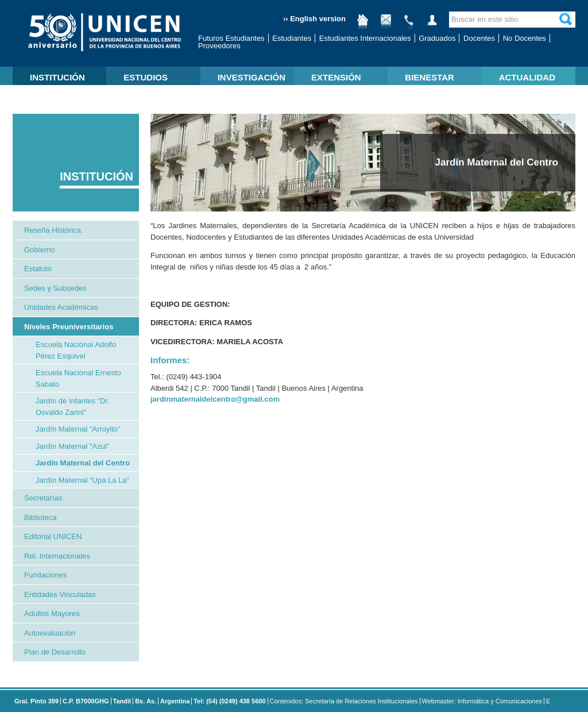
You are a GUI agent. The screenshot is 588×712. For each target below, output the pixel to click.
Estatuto (38, 269)
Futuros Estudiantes (231, 38)
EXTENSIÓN (336, 77)
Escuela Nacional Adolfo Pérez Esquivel (76, 350)
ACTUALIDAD (527, 77)
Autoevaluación (50, 633)
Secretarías (43, 498)
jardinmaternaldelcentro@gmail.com (215, 399)
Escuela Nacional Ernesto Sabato (78, 378)
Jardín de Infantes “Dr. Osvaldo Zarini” (73, 407)
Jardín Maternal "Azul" (72, 446)
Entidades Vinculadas (60, 594)
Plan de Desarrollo (55, 652)
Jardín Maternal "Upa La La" (82, 480)
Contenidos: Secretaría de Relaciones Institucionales (344, 701)
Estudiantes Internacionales (365, 38)
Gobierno (39, 250)
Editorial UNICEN (53, 536)
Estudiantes (292, 38)
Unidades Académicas (61, 307)
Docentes (479, 38)
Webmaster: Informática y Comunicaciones (482, 701)
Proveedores (219, 46)
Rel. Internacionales (57, 556)
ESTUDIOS (146, 77)
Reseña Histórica (53, 230)
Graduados (437, 38)
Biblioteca (40, 517)
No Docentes (525, 38)
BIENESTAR (430, 77)
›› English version (314, 19)
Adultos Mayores (52, 613)
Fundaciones (45, 575)
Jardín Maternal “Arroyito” (78, 429)
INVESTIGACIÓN (252, 77)
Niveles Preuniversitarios (69, 327)
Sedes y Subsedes (55, 288)
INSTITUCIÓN (57, 77)
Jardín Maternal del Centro (83, 463)
